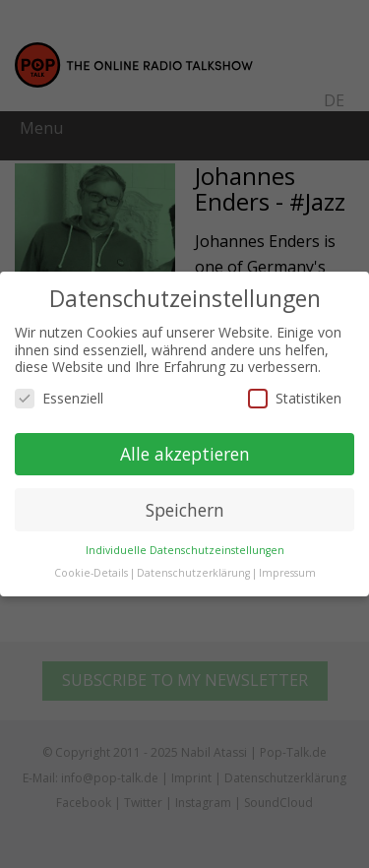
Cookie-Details (91, 573)
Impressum (287, 573)
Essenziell (59, 398)
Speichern (185, 510)
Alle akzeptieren (185, 454)
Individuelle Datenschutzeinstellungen (185, 550)
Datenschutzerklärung (193, 573)
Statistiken (295, 398)
